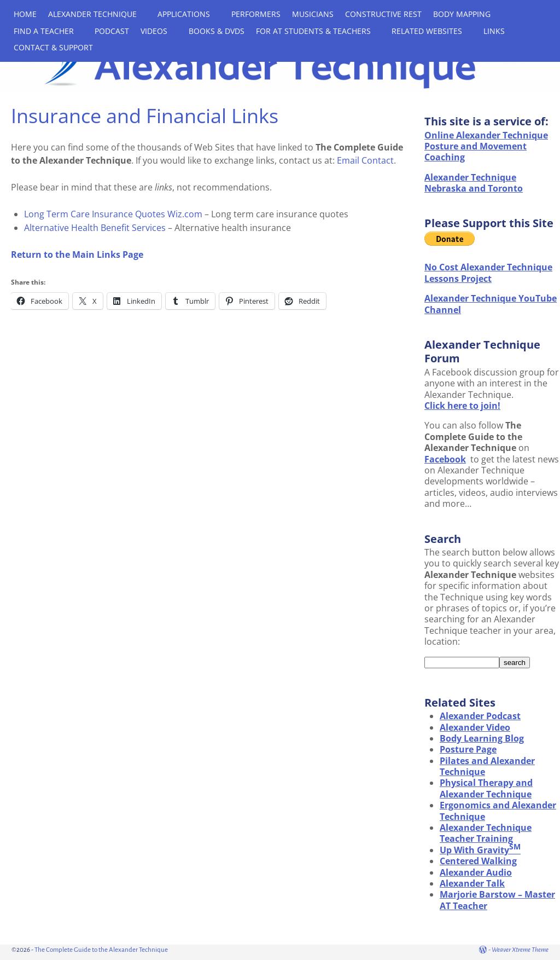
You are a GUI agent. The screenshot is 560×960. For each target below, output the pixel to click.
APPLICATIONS (184, 14)
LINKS (494, 31)
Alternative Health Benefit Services (95, 228)
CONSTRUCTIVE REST (383, 14)
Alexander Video (475, 727)
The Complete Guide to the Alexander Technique (101, 950)
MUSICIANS (313, 14)
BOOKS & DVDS (217, 31)
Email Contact (365, 160)
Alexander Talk (472, 883)
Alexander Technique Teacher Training (486, 833)
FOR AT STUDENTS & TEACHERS (313, 31)
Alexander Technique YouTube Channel (491, 304)
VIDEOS (154, 31)
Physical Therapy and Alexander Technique (486, 788)
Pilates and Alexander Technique (487, 766)
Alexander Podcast (480, 716)
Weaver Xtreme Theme (520, 950)
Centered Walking (478, 861)
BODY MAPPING (462, 14)
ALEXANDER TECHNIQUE (92, 14)
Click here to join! (462, 406)
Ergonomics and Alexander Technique (498, 811)
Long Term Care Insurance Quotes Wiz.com (113, 214)
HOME (25, 14)
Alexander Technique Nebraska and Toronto (474, 183)
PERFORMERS (256, 14)
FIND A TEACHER (44, 31)
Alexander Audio (476, 872)
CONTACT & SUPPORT (53, 47)
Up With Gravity (480, 850)
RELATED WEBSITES (427, 31)
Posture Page (468, 749)
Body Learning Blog (482, 738)
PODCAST (112, 31)
